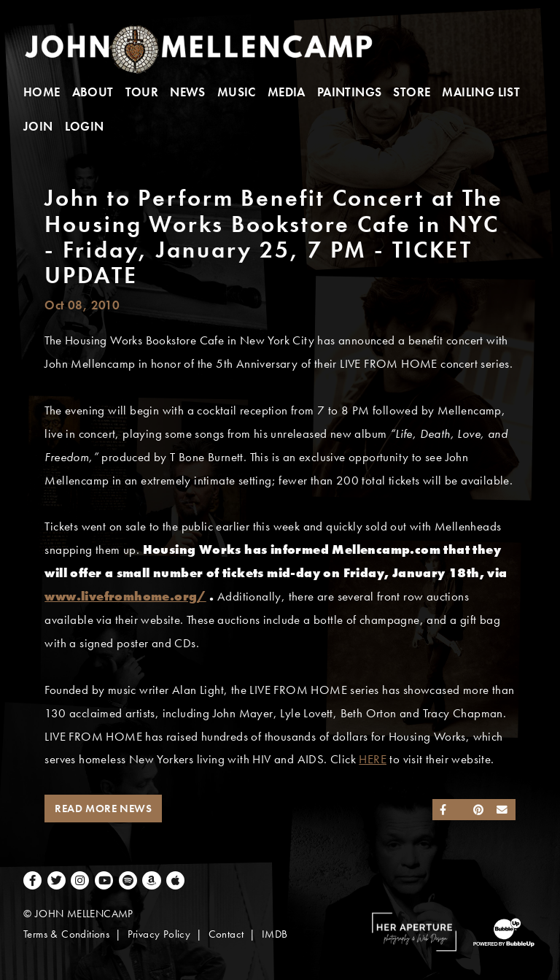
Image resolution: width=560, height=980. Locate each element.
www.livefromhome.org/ (125, 597)
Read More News (103, 809)
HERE (373, 759)
